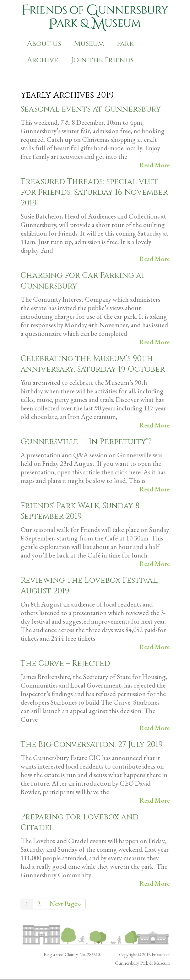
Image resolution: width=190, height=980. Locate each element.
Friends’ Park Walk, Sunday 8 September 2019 (80, 511)
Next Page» (65, 904)
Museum (89, 44)
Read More (155, 165)
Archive (43, 60)
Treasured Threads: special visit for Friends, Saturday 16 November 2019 (94, 192)
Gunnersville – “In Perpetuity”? (86, 442)
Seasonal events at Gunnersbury (91, 109)
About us (44, 44)
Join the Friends (102, 60)
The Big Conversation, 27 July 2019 (92, 745)
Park (125, 44)
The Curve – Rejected (65, 664)
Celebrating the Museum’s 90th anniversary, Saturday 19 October (93, 364)
